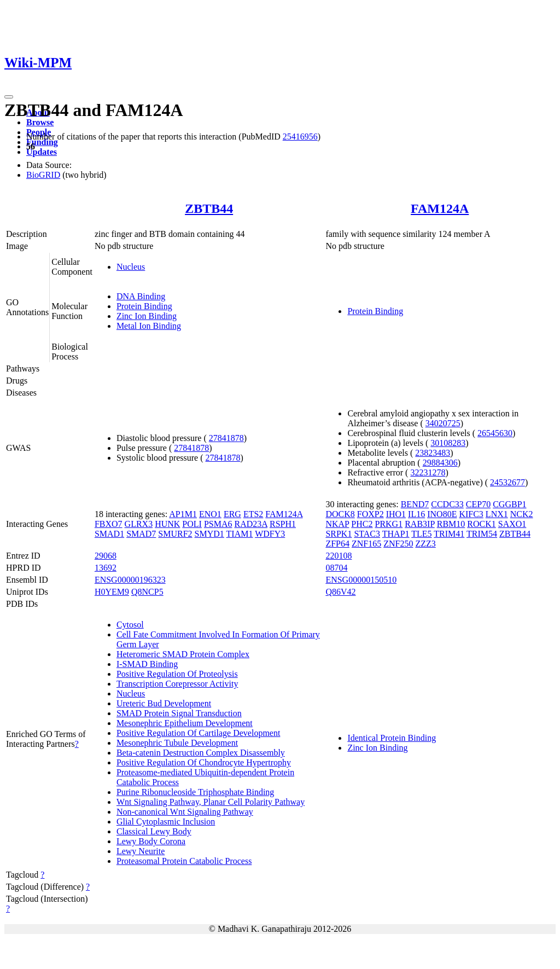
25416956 (300, 137)
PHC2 (362, 524)
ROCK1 (481, 524)
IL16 (416, 514)
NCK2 (522, 514)
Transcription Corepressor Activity (177, 684)
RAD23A (251, 524)
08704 (336, 568)
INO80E (442, 514)
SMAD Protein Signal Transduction (179, 713)
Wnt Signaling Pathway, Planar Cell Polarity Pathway (211, 802)
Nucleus (131, 267)
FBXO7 (109, 524)
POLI (192, 524)
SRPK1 (339, 534)
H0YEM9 (112, 592)
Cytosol (130, 625)
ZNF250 (398, 544)
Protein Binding (144, 306)
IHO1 (396, 514)
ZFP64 (337, 544)
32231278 (428, 472)
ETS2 (253, 514)
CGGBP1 (509, 504)
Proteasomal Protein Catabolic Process (184, 861)
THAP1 (396, 534)
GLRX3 (139, 524)
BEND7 (415, 504)
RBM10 (451, 524)
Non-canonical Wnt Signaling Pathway (185, 812)
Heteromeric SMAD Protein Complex (183, 654)
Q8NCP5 (147, 592)
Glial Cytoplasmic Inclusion (166, 822)
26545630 (495, 433)
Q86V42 (340, 592)
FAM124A (440, 208)
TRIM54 (482, 534)
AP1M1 (183, 514)
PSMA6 (218, 524)
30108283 (448, 443)
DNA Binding (141, 296)
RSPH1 (283, 524)
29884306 (440, 463)
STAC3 (367, 534)
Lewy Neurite (141, 851)
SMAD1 (109, 534)
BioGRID (43, 175)
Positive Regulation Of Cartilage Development (199, 733)
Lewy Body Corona (151, 841)
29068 (106, 556)
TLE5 (421, 534)
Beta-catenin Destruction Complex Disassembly (201, 753)
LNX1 (497, 514)
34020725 (443, 423)
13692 (106, 568)
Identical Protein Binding (392, 738)
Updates (42, 152)
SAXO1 (512, 524)
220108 (339, 556)
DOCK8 (340, 514)
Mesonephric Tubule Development (177, 743)
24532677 (507, 482)
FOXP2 (371, 514)
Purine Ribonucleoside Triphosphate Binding (195, 792)
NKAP (337, 524)
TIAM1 (240, 534)
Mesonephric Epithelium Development (185, 723)
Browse (40, 122)
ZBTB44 (209, 208)
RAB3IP (420, 524)
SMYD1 (209, 534)
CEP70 (478, 504)
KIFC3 (471, 514)
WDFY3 (270, 534)
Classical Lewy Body (154, 831)
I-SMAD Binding (147, 664)
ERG (232, 514)
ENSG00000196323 (130, 580)
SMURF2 (175, 534)
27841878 (226, 438)
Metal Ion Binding (149, 326)
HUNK (167, 524)
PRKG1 (389, 524)
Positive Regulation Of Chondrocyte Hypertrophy (204, 762)
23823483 (433, 453)
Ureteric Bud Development (164, 703)
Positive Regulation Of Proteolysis (177, 674)
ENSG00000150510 (361, 580)
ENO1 (210, 514)
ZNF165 (366, 544)
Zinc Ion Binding (147, 316)
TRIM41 (449, 534)
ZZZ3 (425, 544)
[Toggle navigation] (9, 97)
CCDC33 (447, 504)
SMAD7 (141, 534)
